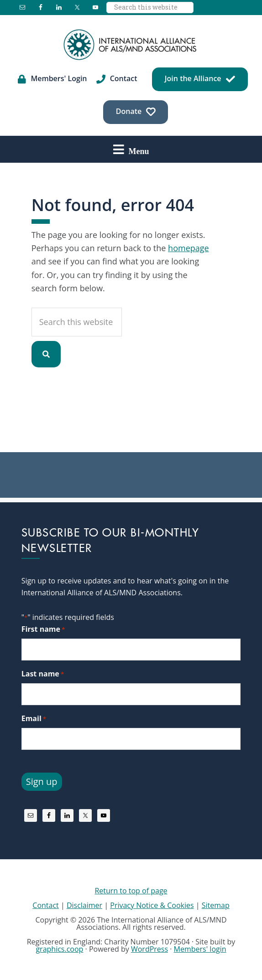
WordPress (149, 949)
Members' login (200, 949)
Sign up (42, 781)
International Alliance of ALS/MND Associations (131, 45)
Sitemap (216, 905)
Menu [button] (139, 151)
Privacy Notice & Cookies (152, 905)
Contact (45, 905)
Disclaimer (84, 905)
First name (43, 629)
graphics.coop (59, 949)
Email (34, 719)
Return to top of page (131, 891)
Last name (43, 674)
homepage (189, 248)
